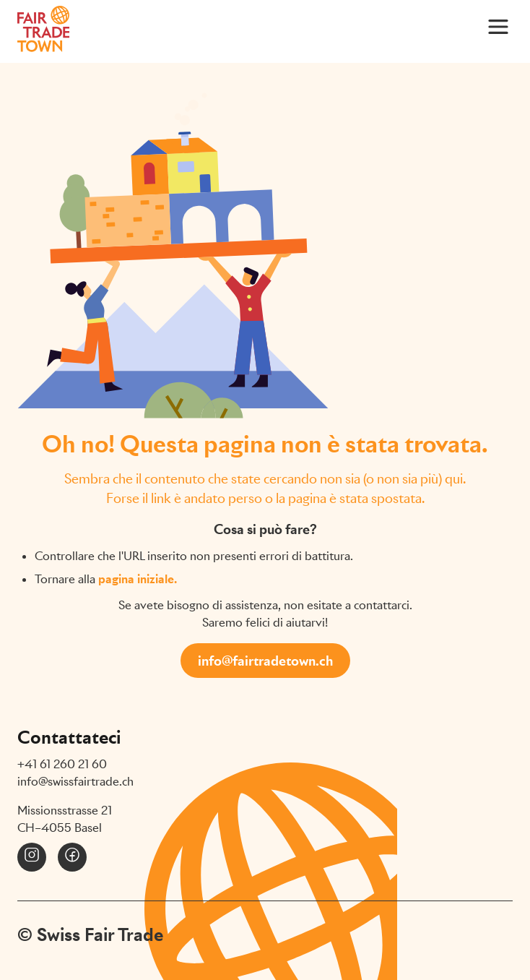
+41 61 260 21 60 (62, 764)
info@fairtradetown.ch (265, 661)
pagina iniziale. (138, 579)
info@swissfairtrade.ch (75, 782)
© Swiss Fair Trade (90, 934)
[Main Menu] (498, 26)
